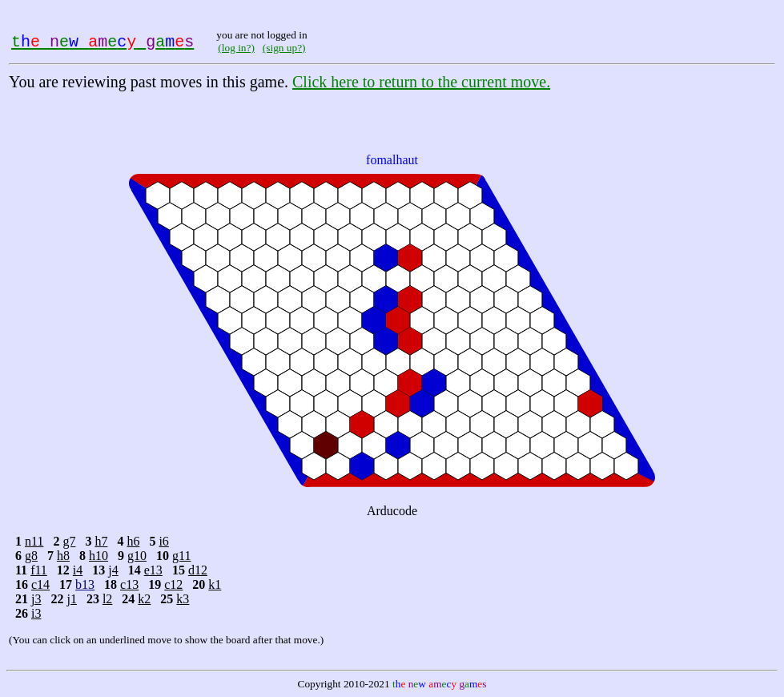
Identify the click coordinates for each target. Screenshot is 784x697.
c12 (173, 584)
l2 (107, 599)
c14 (40, 584)
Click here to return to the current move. (421, 82)
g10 (137, 556)
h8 (63, 556)
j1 (71, 599)
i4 (78, 570)
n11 (34, 541)
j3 (36, 599)
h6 (133, 541)
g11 (181, 556)
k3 (183, 599)
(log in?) (236, 48)
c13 (129, 584)
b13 (85, 584)
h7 (101, 541)
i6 (163, 541)
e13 (153, 570)
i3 (36, 613)
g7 (69, 541)
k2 (144, 599)
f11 (39, 570)
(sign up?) (284, 48)
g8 (31, 556)
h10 (99, 556)
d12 (198, 570)
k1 (215, 584)
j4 (113, 570)
